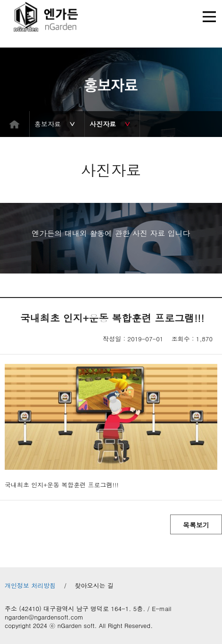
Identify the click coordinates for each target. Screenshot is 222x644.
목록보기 (196, 525)
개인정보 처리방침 (30, 586)
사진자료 (103, 124)
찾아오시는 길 (94, 586)
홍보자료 (48, 124)
